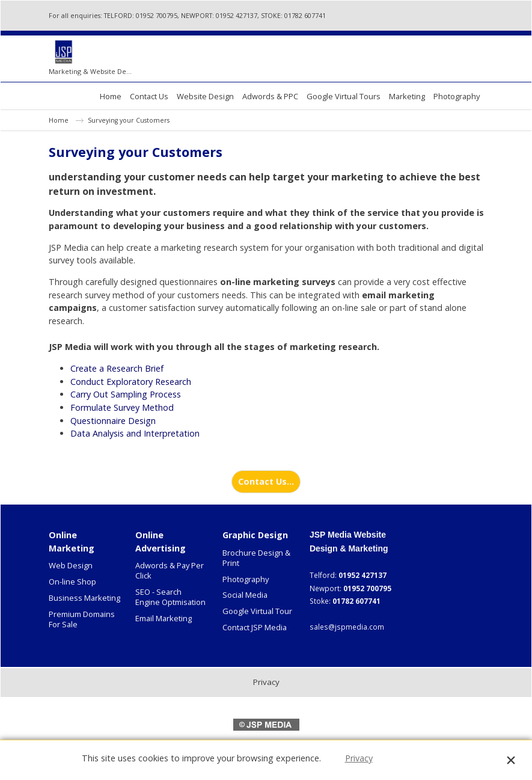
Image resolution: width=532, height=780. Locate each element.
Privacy (359, 758)
